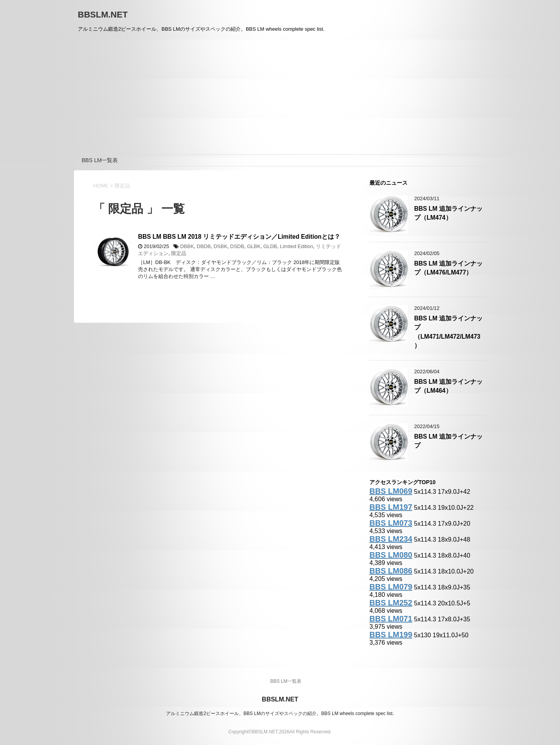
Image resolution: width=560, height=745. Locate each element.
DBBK (187, 246)
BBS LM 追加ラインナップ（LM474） (448, 213)
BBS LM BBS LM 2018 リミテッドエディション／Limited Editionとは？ (239, 237)
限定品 (179, 253)
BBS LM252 (391, 603)
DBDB (204, 246)
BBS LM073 (391, 523)
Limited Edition (297, 246)
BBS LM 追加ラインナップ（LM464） (448, 386)
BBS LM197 (391, 507)
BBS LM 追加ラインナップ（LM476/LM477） (448, 268)
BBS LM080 (391, 555)
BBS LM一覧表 (100, 160)
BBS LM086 (391, 571)
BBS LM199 (391, 635)
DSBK (220, 246)
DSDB (237, 246)
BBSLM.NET (103, 15)
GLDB (270, 246)
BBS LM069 (391, 491)
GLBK (254, 246)
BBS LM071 (391, 619)
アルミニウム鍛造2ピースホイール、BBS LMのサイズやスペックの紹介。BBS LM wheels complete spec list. (280, 714)
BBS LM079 (391, 587)
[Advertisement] (280, 96)
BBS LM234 (391, 539)
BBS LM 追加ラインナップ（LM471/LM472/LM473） (448, 332)
